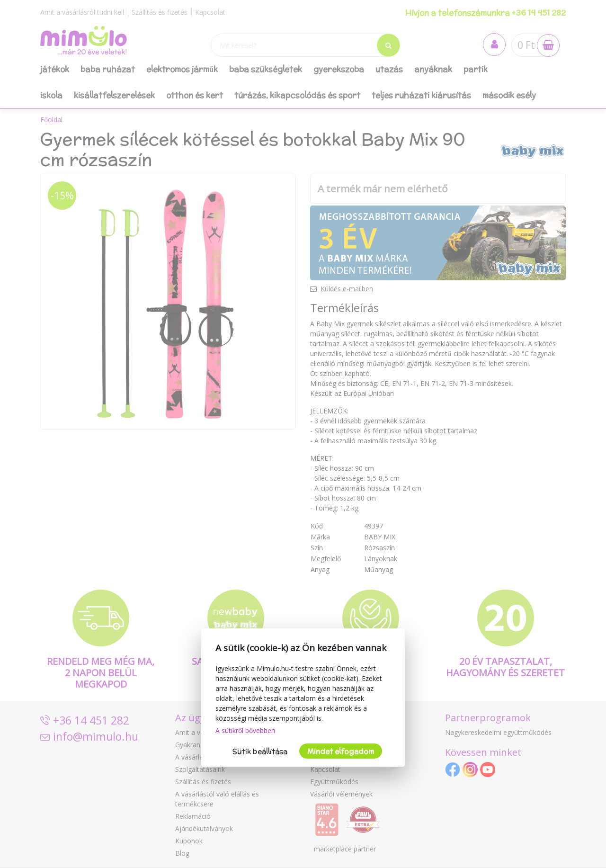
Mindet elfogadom (341, 751)
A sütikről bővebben (245, 730)
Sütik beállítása (260, 751)
